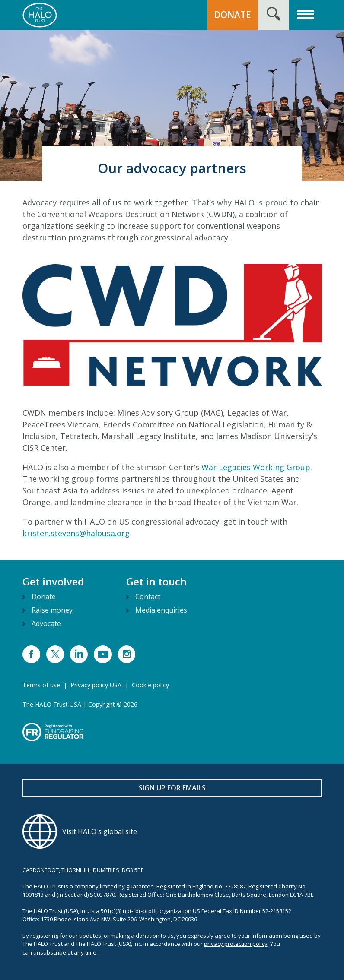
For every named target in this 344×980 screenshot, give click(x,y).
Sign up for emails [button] (172, 788)
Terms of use (41, 685)
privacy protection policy (236, 944)
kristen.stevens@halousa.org (76, 533)
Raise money (52, 610)
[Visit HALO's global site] (172, 831)
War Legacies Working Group (256, 467)
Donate (44, 597)
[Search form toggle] (274, 15)
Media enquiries (161, 610)
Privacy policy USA (96, 685)
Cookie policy (150, 685)
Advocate (46, 623)
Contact (148, 597)
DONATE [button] (233, 15)
